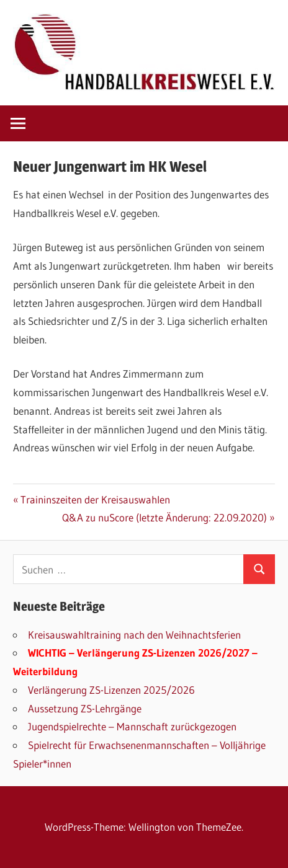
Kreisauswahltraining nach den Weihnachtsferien (134, 635)
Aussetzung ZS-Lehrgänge (85, 708)
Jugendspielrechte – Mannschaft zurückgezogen (132, 726)
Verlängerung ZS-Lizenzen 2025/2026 (111, 690)
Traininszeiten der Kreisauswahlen (95, 499)
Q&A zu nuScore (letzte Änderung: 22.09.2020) (164, 517)
